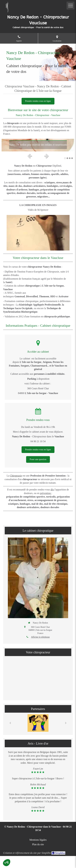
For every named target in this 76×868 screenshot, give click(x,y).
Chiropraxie (16, 476)
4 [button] (72, 158)
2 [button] (67, 158)
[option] (38, 145)
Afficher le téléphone (40, 637)
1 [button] (65, 158)
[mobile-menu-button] (70, 6)
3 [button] (70, 158)
